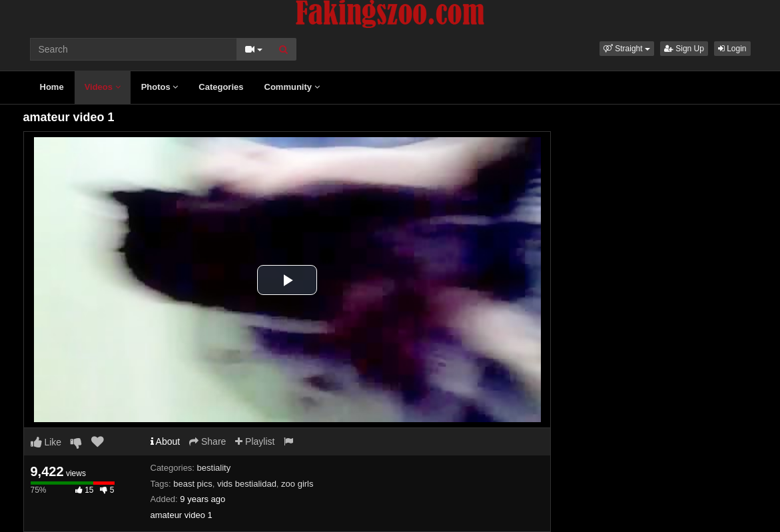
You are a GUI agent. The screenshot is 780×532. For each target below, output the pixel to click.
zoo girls (297, 484)
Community (292, 87)
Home (52, 87)
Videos (103, 87)
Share (207, 441)
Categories (221, 87)
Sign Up (684, 49)
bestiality (214, 468)
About (166, 441)
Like (46, 442)
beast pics (193, 484)
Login (732, 49)
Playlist (255, 441)
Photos (160, 87)
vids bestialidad (247, 484)
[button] (627, 49)
